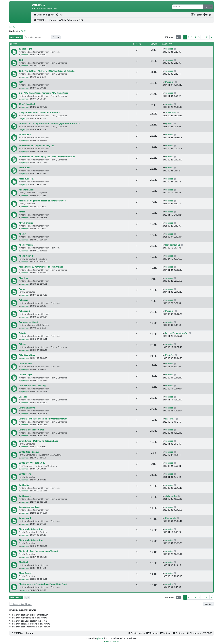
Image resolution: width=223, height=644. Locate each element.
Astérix (22, 333)
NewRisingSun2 (173, 245)
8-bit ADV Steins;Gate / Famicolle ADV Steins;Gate (43, 93)
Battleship (24, 485)
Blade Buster (25, 573)
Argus (22, 289)
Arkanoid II (25, 311)
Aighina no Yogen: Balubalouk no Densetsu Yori (43, 201)
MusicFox (170, 82)
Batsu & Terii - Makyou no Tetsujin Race (38, 441)
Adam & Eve (25, 135)
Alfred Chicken (26, 223)
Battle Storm (25, 474)
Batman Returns (27, 408)
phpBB (100, 638)
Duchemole (171, 518)
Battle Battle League (29, 452)
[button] (27, 598)
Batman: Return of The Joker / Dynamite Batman (43, 419)
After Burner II (26, 179)
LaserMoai (170, 419)
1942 (21, 60)
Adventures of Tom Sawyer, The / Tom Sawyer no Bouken (47, 157)
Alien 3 (22, 234)
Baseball (23, 397)
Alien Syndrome (27, 245)
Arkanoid (23, 300)
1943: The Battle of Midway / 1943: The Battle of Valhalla (47, 71)
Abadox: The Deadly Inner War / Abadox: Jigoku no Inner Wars (50, 123)
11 (207, 37)
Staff (23, 31)
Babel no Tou (25, 364)
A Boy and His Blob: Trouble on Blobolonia (40, 112)
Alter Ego (23, 278)
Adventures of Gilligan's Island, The (36, 146)
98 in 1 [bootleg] (27, 104)
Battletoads (25, 496)
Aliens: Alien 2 (26, 256)
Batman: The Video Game (31, 430)
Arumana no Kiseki (28, 322)
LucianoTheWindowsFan (177, 333)
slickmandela (171, 496)
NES (12, 27)
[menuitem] (40, 15)
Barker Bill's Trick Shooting (32, 386)
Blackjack (24, 562)
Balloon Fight (25, 375)
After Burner (25, 168)
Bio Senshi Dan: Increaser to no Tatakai (38, 551)
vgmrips (25, 55)
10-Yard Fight (25, 49)
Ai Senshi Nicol (26, 190)
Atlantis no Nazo (27, 355)
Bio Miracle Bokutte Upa (31, 529)
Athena (23, 344)
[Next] (211, 37)
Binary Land (25, 518)
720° (21, 82)
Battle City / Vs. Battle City (32, 463)
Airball (22, 212)
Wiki (51, 15)
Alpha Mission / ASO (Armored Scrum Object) (41, 267)
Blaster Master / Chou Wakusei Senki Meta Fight (43, 584)
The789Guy (171, 112)
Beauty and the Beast (30, 507)
